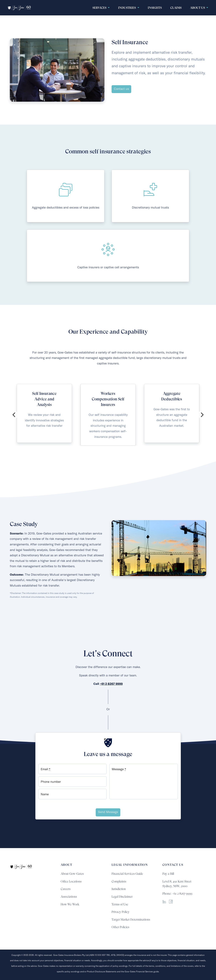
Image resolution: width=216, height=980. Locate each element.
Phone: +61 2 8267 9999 (177, 894)
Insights (155, 8)
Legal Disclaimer (122, 897)
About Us (198, 8)
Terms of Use (120, 904)
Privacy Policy (120, 912)
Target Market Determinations (131, 919)
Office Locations (71, 881)
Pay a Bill (168, 874)
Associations (69, 897)
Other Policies (120, 927)
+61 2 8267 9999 (111, 684)
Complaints (119, 881)
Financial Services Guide (127, 874)
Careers (66, 889)
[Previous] (14, 415)
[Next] (202, 415)
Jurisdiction (119, 889)
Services (100, 8)
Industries (127, 8)
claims (176, 8)
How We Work (70, 904)
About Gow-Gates (72, 874)
